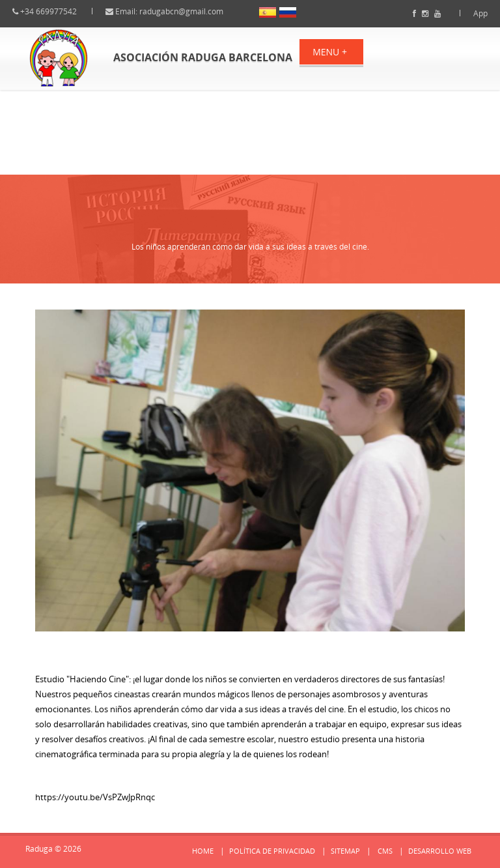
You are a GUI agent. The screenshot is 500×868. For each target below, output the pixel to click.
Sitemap (345, 851)
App (469, 13)
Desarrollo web (440, 851)
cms (385, 851)
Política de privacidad (272, 851)
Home (203, 851)
